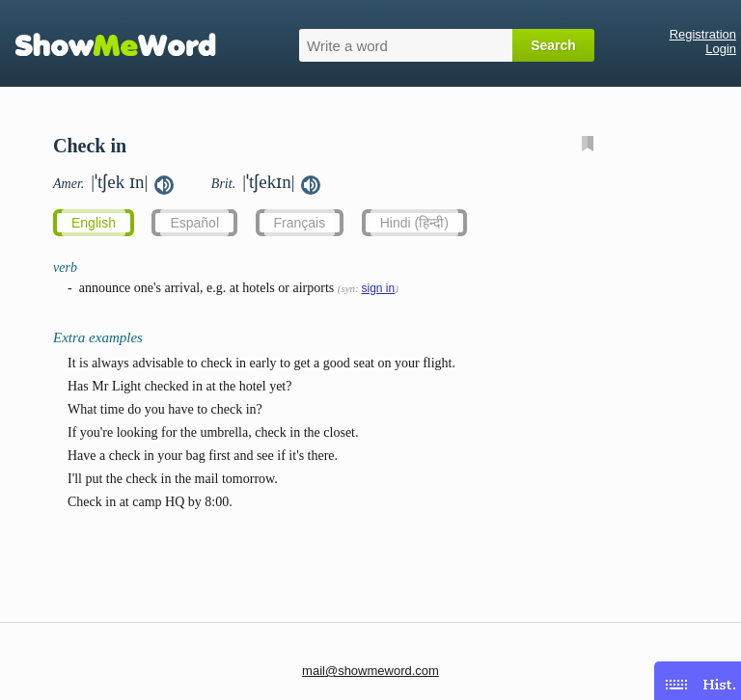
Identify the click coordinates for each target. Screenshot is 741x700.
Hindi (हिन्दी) (414, 223)
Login (721, 49)
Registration (703, 34)
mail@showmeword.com (370, 671)
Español (194, 223)
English (94, 223)
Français (300, 223)
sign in (378, 288)
